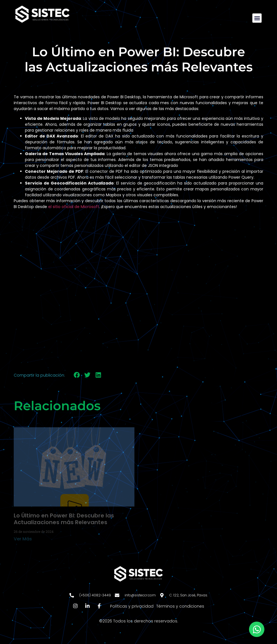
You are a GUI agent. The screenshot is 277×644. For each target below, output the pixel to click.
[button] (257, 18)
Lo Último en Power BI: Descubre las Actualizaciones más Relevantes (64, 519)
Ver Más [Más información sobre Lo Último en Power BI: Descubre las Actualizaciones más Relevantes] (23, 539)
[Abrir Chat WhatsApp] (257, 629)
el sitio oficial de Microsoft (74, 207)
